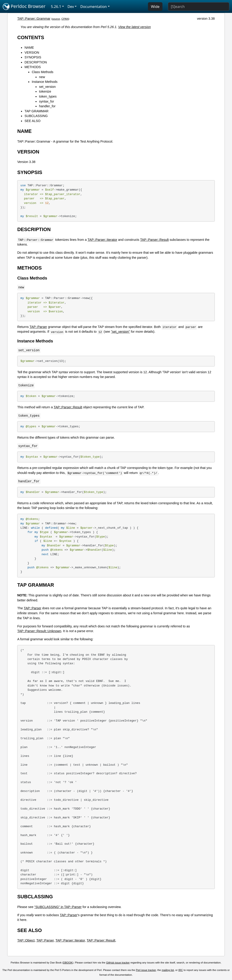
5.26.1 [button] (56, 7)
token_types (48, 96)
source (56, 19)
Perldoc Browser (24, 7)
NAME (29, 48)
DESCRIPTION (36, 62)
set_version (47, 87)
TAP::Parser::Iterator (102, 240)
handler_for (47, 106)
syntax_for (46, 101)
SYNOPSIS (33, 57)
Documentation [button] (93, 7)
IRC (181, 970)
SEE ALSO (32, 121)
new (42, 77)
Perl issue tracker (146, 970)
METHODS (33, 67)
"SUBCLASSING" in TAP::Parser (58, 907)
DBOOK (68, 963)
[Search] (199, 7)
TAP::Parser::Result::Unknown (39, 631)
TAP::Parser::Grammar (34, 19)
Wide (155, 7)
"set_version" (121, 332)
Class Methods (42, 72)
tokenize (45, 91)
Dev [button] (71, 7)
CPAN (65, 19)
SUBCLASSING (36, 116)
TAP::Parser (38, 327)
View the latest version (135, 27)
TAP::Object (26, 940)
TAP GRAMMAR (36, 111)
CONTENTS (31, 37)
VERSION (32, 53)
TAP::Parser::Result (155, 240)
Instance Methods (45, 82)
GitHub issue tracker (118, 963)
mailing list (168, 970)
